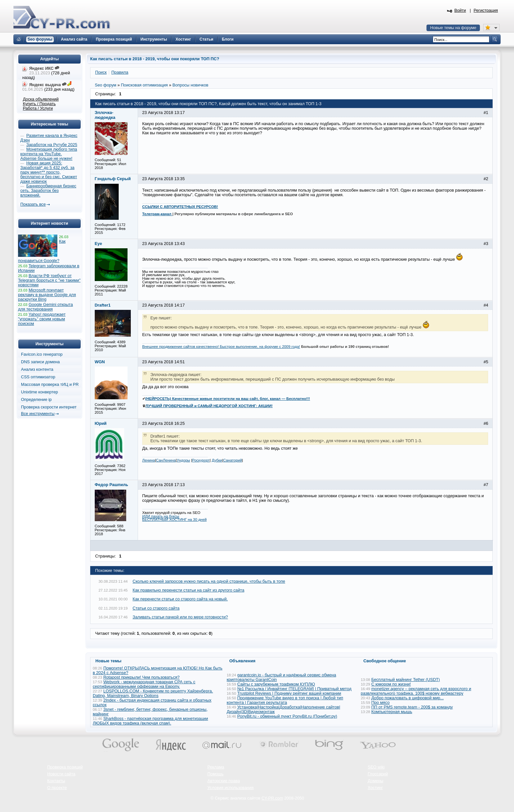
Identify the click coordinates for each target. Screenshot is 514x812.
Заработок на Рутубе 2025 (52, 145)
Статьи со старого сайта (156, 608)
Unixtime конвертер (40, 392)
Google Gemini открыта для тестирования (45, 307)
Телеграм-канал (157, 214)
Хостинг (375, 788)
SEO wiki (376, 767)
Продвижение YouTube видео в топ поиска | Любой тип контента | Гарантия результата (285, 700)
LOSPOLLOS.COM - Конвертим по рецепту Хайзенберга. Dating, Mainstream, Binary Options (153, 693)
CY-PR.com (272, 798)
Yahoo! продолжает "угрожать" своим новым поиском (42, 319)
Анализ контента (37, 369)
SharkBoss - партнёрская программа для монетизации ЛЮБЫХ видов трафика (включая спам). (150, 721)
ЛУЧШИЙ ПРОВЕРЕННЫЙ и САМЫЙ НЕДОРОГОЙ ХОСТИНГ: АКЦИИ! (209, 406)
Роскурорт (201, 460)
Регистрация (486, 10)
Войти (460, 10)
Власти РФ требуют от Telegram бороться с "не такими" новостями (49, 280)
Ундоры (183, 460)
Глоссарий (378, 774)
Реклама (216, 767)
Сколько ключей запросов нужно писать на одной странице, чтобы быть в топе (209, 581)
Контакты (56, 781)
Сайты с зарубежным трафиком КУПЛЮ (276, 684)
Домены (376, 781)
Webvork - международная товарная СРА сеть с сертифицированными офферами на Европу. (144, 684)
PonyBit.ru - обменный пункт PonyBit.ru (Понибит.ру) (287, 716)
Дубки (217, 460)
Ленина (149, 460)
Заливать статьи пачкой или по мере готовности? (180, 617)
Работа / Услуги (38, 108)
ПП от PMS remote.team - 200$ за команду (412, 707)
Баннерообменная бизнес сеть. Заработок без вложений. (48, 191)
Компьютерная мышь (392, 712)
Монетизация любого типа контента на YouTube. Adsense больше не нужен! (49, 154)
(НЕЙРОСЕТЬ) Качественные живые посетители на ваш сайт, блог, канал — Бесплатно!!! (228, 399)
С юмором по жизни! (391, 684)
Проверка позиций (65, 767)
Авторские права (224, 781)
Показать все (33, 204)
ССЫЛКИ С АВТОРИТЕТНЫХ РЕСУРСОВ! (180, 207)
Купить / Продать (39, 104)
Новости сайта (61, 774)
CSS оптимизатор (38, 377)
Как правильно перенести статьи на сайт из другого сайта (189, 590)
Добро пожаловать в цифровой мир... (408, 698)
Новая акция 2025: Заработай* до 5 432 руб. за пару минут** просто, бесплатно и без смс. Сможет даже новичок (49, 172)
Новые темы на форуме (453, 28)
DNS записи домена (40, 362)
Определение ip (36, 400)
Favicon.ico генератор (42, 354)
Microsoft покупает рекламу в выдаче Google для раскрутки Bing (47, 295)
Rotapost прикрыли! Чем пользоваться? (141, 677)
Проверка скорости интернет (49, 407)
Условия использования (231, 788)
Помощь (216, 774)
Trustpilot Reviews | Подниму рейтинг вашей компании (289, 693)
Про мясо (381, 703)
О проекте (57, 788)
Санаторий (233, 460)
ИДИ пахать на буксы (161, 516)
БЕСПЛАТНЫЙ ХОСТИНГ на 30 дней (175, 519)
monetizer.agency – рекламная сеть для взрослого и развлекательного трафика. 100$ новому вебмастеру (416, 691)
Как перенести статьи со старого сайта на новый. (180, 599)
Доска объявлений (41, 99)
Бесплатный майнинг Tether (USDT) (406, 680)
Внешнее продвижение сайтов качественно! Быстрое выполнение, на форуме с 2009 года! (221, 347)
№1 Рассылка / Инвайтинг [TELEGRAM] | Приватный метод (294, 689)
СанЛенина (166, 460)
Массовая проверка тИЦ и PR (50, 385)
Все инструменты (38, 414)
